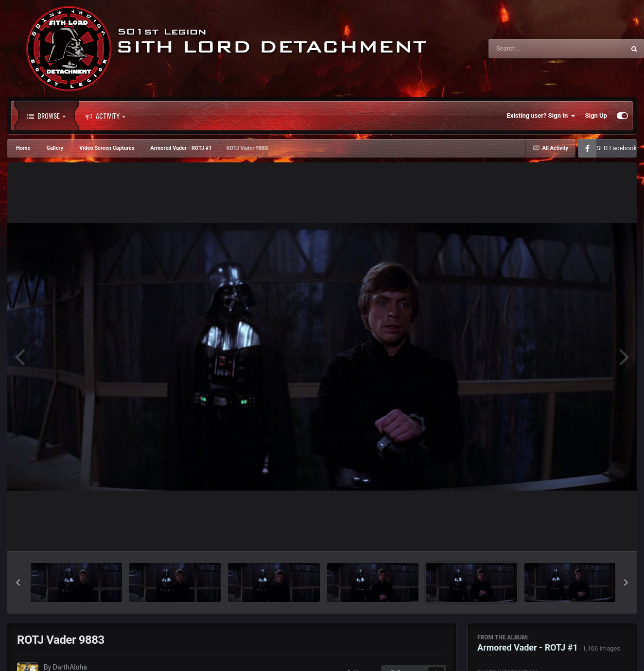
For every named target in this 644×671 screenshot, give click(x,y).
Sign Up (596, 115)
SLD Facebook (617, 148)
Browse (46, 116)
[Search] (532, 49)
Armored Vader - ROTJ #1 (528, 647)
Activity (105, 116)
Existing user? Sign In (541, 116)
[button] (18, 583)
